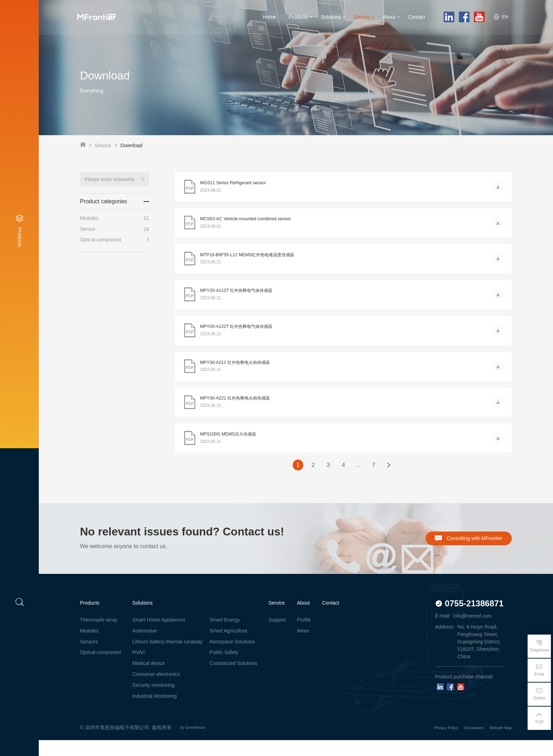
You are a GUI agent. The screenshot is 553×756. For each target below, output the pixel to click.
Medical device (149, 679)
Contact (330, 619)
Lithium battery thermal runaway (167, 657)
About (303, 619)
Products (90, 619)
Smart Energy (225, 635)
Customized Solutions (233, 679)
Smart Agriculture (228, 646)
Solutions (142, 619)
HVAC (139, 668)
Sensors (89, 657)
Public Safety (224, 668)
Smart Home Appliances (159, 635)
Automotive (145, 646)
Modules (89, 646)
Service (103, 145)
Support (277, 635)
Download (132, 145)
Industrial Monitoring (154, 712)
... (360, 480)
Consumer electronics (156, 690)
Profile (304, 635)
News (303, 646)
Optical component (101, 668)
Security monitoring (153, 701)
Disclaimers (463, 743)
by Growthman (199, 743)
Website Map (497, 743)
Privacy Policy (428, 743)
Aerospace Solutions (232, 657)
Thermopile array (99, 635)
